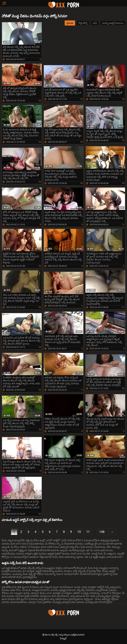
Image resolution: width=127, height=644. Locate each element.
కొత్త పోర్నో (83, 23)
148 (102, 532)
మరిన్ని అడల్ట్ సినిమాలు (113, 23)
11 (88, 532)
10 (79, 532)
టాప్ (95, 23)
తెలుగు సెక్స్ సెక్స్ (52, 635)
